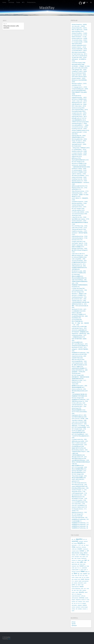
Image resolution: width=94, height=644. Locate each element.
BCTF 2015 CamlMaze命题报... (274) (81, 427)
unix (73, 603)
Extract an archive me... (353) (79, 389)
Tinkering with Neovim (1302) (79, 229)
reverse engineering (76, 589)
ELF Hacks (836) (76, 275)
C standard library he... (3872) (79, 115)
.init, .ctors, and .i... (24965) (78, 26)
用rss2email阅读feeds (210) (79, 472)
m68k (81, 574)
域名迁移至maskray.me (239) (79, 459)
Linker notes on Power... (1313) (79, 228)
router (88, 589)
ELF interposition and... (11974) (79, 35)
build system (74, 545)
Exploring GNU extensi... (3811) (79, 116)
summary (82, 598)
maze (73, 576)
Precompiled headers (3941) (79, 111)
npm (79, 579)
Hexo (9, 639)
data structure (76, 553)
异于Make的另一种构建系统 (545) (80, 332)
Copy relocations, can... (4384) (79, 104)
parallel (80, 581)
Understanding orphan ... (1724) (79, 193)
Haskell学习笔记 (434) (77, 358)
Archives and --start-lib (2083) (79, 165)
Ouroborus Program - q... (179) (79, 490)
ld (87, 570)
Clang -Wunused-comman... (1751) (80, 191)
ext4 (87, 557)
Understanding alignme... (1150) (80, 238)
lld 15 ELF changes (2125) (78, 162)
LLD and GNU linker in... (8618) (79, 51)
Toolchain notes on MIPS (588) (79, 327)
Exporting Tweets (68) (77, 516)
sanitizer (84, 590)
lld (89, 572)
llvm (76, 573)
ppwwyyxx (74, 625)
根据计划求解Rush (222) (78, 465)
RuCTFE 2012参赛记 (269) (78, 431)
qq (76, 585)
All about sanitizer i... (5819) (79, 78)
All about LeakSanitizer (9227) (79, 45)
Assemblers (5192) (76, 85)
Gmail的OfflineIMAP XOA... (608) (80, 316)
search (77, 592)
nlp (85, 577)
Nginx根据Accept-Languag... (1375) (80, 219)
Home (4, 2)
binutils (80, 543)
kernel (82, 570)
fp (77, 560)
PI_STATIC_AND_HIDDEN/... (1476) (80, 212)
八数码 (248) (75, 453)
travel (88, 600)
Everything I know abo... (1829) (79, 179)
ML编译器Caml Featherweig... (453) (80, 353)
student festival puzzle (76, 596)
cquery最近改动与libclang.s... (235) (80, 460)
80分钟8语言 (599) (76, 318)
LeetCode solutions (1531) (78, 210)
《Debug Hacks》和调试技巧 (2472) (81, 148)
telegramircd (78, 600)
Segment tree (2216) (77, 156)
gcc (86, 560)
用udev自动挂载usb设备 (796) (79, 278)
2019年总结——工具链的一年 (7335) (81, 66)
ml (78, 575)
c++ (80, 545)
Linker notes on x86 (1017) (78, 254)
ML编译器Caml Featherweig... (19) (80, 519)
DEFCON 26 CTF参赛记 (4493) (79, 99)
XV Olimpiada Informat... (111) (79, 509)
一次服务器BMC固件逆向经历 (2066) (81, 167)
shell (73, 594)
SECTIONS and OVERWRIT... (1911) (80, 176)
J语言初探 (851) (76, 269)
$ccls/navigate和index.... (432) (79, 361)
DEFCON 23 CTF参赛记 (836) (79, 273)
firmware (79, 558)
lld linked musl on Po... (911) (79, 264)
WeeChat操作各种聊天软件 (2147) (80, 160)
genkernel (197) (76, 481)
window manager (84, 607)
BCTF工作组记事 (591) (77, 321)
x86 (77, 609)
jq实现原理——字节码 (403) (78, 372)
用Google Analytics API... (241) (79, 457)
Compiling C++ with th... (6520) (79, 71)
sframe (86, 592)
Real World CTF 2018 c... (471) (79, 347)
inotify (73, 568)
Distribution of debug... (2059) (79, 169)
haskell (82, 566)
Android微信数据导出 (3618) (79, 120)
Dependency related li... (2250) (79, 155)
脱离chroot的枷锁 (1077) (78, 247)
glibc (82, 562)
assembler (75, 541)
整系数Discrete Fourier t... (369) (79, 386)
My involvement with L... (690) (79, 299)
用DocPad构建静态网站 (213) (79, 469)
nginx (80, 577)
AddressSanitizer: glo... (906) (79, 266)
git (76, 562)
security (81, 592)
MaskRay (47, 8)
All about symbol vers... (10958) (79, 38)
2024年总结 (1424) (76, 215)
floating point (84, 558)
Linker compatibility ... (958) (78, 259)
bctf (73, 543)
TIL (24, 2)
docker (77, 555)
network (77, 577)
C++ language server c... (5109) (79, 87)
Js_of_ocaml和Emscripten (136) (80, 502)
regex (82, 585)
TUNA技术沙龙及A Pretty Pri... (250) (81, 452)
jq (80, 570)
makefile (85, 574)
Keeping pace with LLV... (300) (79, 415)
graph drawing (74, 564)
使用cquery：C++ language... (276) (80, 426)
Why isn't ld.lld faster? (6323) (79, 73)
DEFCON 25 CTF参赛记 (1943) (79, 172)
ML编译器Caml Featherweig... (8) (80, 526)
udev (84, 602)
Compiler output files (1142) (79, 242)
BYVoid (73, 622)
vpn (79, 603)
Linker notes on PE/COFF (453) (79, 354)
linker (83, 571)
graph (85, 562)
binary (76, 543)
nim (83, 577)
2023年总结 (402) (76, 373)
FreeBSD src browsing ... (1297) (79, 231)
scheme (73, 592)
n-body (86, 576)
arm (84, 539)
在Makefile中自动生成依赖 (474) (80, 346)
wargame (84, 603)
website (85, 605)
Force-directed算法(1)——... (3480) (80, 125)
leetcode (74, 572)
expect (84, 557)
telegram (73, 600)
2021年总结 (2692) (76, 146)
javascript (85, 568)
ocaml (82, 579)
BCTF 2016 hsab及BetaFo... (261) (80, 434)
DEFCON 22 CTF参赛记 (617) (79, 314)
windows (73, 609)
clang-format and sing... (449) (79, 356)
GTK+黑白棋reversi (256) (78, 446)
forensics (74, 560)
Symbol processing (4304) (78, 108)
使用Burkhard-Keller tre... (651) (79, 304)
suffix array (83, 596)
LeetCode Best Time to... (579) (79, 328)
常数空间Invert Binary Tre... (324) (80, 401)
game (83, 560)
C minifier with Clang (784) (78, 288)
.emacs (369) (75, 384)
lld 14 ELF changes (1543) (78, 209)
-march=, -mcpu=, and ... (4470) (79, 101)
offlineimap (87, 579)
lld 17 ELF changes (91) (77, 514)
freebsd (79, 560)
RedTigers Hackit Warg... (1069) (79, 248)
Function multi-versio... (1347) (79, 221)
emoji (73, 557)
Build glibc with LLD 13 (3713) (79, 118)
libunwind (78, 572)
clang (73, 547)
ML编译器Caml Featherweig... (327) (80, 400)
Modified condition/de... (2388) (79, 151)
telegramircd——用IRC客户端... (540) (81, 334)
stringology (79, 594)
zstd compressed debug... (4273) (80, 110)
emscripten (77, 557)
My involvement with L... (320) (79, 406)
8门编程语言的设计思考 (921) (79, 262)
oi (72, 581)
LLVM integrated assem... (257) (79, 445)
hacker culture (83, 564)
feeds (76, 558)
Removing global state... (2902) (79, 139)
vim (77, 603)
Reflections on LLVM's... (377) (79, 380)
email (87, 555)
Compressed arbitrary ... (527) (79, 335)
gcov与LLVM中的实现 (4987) (79, 90)
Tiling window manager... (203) (79, 476)
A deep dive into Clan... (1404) (79, 217)
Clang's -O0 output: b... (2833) (79, 141)
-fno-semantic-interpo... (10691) (79, 40)
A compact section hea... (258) (79, 439)
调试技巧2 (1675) (76, 196)
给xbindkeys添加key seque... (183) (80, 488)
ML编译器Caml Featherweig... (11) (80, 523)
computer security (75, 551)
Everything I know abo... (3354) (79, 129)
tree (77, 602)
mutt (83, 576)
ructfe (78, 590)
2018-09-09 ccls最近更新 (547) (79, 330)
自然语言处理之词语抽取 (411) (79, 368)
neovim (73, 577)
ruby (75, 590)
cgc (85, 545)
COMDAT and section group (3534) (80, 122)
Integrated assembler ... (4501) (79, 97)
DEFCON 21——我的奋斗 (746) (79, 294)
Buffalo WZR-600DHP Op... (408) (80, 370)
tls (86, 600)
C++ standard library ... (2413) (79, 149)
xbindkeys (80, 609)
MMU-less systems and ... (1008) (80, 255)
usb (75, 603)
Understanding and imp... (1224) (80, 236)
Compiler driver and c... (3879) (79, 113)
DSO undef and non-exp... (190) (79, 485)
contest (82, 551)
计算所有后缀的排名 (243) (78, 455)
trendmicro (80, 602)
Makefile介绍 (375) (76, 382)
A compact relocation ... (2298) (79, 153)
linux (86, 572)
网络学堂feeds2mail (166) (78, 497)
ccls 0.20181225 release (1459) (79, 214)
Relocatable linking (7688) (78, 64)
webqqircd (80, 605)
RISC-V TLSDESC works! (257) (79, 443)
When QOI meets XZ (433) (78, 360)
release (81, 587)
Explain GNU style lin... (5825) (79, 75)
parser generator (85, 581)
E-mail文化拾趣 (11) (77, 521)
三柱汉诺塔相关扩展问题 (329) (79, 394)
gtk (79, 564)
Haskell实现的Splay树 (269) (79, 433)
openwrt (76, 581)
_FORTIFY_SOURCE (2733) (78, 143)
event (81, 557)
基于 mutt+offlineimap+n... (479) (80, 344)
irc (78, 568)
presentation (81, 583)
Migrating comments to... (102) (79, 512)
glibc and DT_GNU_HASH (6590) (80, 68)
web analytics (74, 605)
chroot (87, 545)
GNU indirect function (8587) (79, 52)
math (89, 574)
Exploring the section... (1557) (79, 207)
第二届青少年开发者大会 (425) (79, 365)
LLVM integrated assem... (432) (79, 363)
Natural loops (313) (76, 408)
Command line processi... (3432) (80, 127)
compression (85, 549)
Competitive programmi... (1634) (80, 202)
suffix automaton (75, 598)
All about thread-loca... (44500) (79, 25)
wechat (73, 607)
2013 (5, 21)
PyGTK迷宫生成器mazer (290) (79, 417)
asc (86, 539)
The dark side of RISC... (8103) (79, 57)
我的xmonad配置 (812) (77, 276)
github (78, 562)
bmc (84, 543)
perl (72, 583)
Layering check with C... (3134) (79, 132)
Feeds (18, 2)
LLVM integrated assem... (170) (79, 493)
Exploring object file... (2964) (79, 136)
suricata (86, 598)
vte (81, 603)
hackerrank (74, 566)
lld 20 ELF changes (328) (78, 398)
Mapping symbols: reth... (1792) (79, 188)
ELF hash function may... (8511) (79, 54)
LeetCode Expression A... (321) (79, 405)
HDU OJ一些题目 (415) (77, 367)
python (73, 585)
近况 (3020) (75, 134)
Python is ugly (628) (77, 313)
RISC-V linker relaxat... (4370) (79, 106)
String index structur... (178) (78, 492)
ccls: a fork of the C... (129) (78, 504)
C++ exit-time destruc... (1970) (79, 170)
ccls (82, 545)
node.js (88, 577)
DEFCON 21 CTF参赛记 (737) (79, 295)
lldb (72, 574)
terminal (83, 600)
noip (73, 579)
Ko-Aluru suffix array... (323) (78, 403)
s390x (81, 590)
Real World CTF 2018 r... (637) (79, 309)
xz (87, 609)
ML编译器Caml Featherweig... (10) (80, 524)
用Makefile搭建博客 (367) (78, 387)
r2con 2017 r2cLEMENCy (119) (79, 505)
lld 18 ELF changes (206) (78, 474)
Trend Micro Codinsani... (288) (79, 420)
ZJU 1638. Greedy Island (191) (79, 483)
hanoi (78, 566)
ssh (75, 594)
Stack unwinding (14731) (78, 31)
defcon (86, 553)
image (88, 566)
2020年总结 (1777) (76, 189)
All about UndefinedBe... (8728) (79, 49)
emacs (83, 555)
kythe (85, 570)
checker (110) (75, 511)
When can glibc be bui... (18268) (80, 30)
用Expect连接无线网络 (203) (79, 478)
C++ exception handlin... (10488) (80, 42)
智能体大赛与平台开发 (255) (79, 448)
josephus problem (75, 570)
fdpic (73, 558)
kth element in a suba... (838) (79, 271)
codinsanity (84, 547)
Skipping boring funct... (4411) (79, 103)
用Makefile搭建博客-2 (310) (78, 410)
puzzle (85, 583)
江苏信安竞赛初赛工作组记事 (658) (80, 302)
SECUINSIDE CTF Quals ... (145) (79, 498)
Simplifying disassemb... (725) (79, 297)
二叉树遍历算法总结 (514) (78, 337)
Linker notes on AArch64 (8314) (79, 56)
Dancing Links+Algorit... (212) (79, 471)
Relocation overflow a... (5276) (79, 84)
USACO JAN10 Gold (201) (78, 479)
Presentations (31, 2)
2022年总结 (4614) (76, 96)
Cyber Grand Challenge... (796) (79, 280)
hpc (85, 566)
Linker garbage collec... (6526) (79, 70)
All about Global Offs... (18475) (79, 28)
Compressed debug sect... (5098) (80, 89)
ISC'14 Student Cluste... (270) (79, 429)
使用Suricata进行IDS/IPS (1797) (80, 186)
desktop (73, 555)
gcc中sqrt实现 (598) (77, 320)
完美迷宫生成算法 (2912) (78, 137)
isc (80, 568)
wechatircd (78, 607)
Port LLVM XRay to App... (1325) (80, 226)
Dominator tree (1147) (77, 240)
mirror (76, 576)
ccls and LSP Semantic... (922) (79, 261)
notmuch (76, 579)
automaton (81, 541)
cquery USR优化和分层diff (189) (80, 486)
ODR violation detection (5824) (79, 77)
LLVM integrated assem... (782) (79, 290)
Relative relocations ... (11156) (79, 37)
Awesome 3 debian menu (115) (79, 507)
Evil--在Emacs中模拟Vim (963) (79, 257)
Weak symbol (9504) (77, 44)
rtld (72, 590)
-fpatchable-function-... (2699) (79, 144)
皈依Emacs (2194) (76, 158)
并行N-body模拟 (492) (77, 342)
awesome (86, 541)
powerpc (76, 583)
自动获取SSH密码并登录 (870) (79, 268)
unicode (87, 602)
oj (74, 581)
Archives (11, 2)
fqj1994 (74, 624)
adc (72, 539)
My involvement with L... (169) (79, 495)
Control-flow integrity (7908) (79, 63)
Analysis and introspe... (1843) (79, 177)
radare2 (79, 585)
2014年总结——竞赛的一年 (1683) (80, 195)
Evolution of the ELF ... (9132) (79, 47)
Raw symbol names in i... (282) (79, 424)
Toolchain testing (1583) (78, 205)
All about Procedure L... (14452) (79, 33)
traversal (73, 602)
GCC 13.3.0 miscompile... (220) (79, 467)
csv (85, 551)
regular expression (75, 587)
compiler (80, 549)
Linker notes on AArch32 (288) (79, 422)
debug (82, 553)
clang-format (78, 547)
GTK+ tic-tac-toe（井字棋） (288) (80, 419)
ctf (88, 551)
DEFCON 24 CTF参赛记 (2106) (79, 163)
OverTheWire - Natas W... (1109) (79, 243)
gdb (88, 560)
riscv (85, 589)
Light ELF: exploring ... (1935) (79, 174)
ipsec (76, 568)
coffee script (74, 549)
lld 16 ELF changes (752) (78, 292)
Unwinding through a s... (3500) (79, 123)
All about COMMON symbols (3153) (80, 130)
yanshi (73, 611)
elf (80, 555)
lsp (79, 574)
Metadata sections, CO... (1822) (79, 181)
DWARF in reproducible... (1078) (79, 245)
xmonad (84, 609)
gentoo (73, 562)
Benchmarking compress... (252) (80, 450)
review (82, 589)
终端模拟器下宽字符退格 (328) (79, 396)
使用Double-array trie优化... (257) (80, 441)
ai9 (75, 539)
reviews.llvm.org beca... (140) (79, 500)
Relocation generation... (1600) (79, 203)
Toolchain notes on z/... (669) (79, 301)
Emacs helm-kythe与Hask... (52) (80, 518)
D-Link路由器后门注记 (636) (79, 311)
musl (81, 576)
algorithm (79, 539)
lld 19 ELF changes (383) (78, 375)
